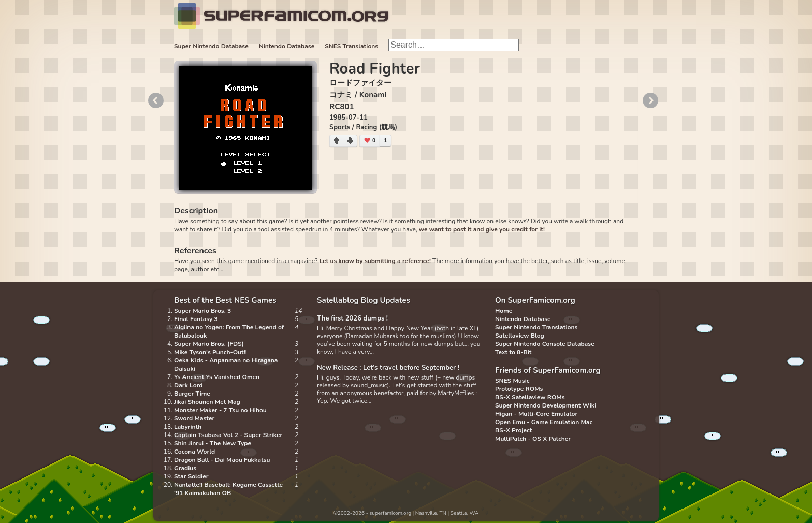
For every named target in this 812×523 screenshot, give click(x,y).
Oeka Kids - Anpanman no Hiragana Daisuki (226, 365)
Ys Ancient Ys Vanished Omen (217, 377)
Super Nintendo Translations (536, 327)
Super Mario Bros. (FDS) (209, 344)
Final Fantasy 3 (196, 319)
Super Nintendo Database (211, 46)
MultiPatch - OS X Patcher (533, 439)
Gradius (185, 468)
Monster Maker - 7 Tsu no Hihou (220, 410)
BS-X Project (513, 430)
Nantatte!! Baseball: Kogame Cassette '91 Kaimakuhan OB (228, 489)
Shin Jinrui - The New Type (213, 443)
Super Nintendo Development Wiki (546, 405)
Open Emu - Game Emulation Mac (544, 422)
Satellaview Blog (520, 336)
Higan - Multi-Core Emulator (536, 414)
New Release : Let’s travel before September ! (388, 368)
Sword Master (194, 418)
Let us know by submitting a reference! (375, 261)
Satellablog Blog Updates (364, 300)
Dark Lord (189, 385)
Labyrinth (188, 427)
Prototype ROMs (519, 389)
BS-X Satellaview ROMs (530, 397)
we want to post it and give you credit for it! (482, 229)
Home (504, 311)
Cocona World (194, 452)
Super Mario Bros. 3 (202, 311)
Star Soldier (191, 476)
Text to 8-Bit (513, 352)
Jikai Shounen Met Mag (207, 402)
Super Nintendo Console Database (545, 344)
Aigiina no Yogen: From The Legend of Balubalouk (229, 331)
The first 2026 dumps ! (352, 318)
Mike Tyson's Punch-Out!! (211, 352)
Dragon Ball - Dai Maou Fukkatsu (222, 460)
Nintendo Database (287, 46)
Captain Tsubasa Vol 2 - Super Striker (228, 435)
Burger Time (192, 394)
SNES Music (512, 381)
